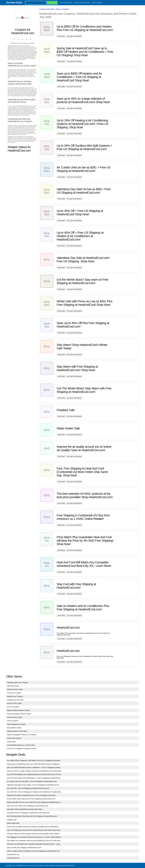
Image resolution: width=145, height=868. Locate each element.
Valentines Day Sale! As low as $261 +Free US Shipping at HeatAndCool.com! (33, 785)
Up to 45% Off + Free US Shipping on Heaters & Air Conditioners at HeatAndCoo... (35, 792)
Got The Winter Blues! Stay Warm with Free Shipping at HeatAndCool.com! (32, 816)
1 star (15, 39)
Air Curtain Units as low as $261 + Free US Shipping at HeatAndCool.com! (32, 781)
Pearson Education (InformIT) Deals (19, 714)
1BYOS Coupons (13, 721)
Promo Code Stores (66, 3)
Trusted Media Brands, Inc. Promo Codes (21, 745)
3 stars (23, 39)
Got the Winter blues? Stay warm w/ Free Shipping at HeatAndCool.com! (31, 799)
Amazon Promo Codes (14, 717)
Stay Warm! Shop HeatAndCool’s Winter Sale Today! (24, 809)
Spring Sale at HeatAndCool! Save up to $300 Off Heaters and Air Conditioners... (34, 764)
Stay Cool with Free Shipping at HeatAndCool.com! (24, 848)
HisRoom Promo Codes (15, 689)
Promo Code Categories (82, 3)
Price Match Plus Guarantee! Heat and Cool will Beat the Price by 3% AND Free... (34, 841)
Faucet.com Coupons (14, 693)
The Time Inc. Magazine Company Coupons (22, 749)
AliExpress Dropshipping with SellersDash (62, 865)
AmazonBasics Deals (14, 728)
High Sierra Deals (13, 686)
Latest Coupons (97, 3)
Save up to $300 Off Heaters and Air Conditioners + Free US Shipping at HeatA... (34, 768)
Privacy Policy (39, 865)
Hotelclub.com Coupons (15, 696)
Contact (31, 865)
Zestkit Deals (11, 742)
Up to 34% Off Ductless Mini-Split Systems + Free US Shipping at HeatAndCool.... (34, 778)
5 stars (31, 39)
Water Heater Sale (13, 823)
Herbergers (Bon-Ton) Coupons (17, 683)
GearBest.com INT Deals (15, 700)
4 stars (27, 39)
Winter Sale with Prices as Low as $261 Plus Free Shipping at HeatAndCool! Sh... (34, 802)
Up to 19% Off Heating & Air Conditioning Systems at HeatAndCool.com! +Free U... (35, 774)
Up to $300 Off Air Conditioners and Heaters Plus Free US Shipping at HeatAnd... (34, 760)
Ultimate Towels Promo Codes (17, 731)
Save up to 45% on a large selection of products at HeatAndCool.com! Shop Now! (34, 771)
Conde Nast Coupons (14, 738)
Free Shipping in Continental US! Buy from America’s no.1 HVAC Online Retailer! (34, 837)
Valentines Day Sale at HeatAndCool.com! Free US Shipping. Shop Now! (31, 795)
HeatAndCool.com (13, 854)
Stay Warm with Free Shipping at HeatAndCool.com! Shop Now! (28, 813)
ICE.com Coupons (13, 707)
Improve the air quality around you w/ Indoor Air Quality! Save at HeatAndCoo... (33, 827)
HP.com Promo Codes (14, 703)
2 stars (19, 39)
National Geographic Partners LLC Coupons (22, 735)
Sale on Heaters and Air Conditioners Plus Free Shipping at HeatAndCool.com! (33, 851)
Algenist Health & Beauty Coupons (18, 710)
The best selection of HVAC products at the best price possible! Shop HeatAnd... (34, 834)
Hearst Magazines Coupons (16, 724)
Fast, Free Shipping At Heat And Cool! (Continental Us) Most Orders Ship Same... (34, 830)
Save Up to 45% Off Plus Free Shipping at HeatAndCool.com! (27, 806)
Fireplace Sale (12, 820)
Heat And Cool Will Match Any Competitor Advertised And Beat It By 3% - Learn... (34, 844)
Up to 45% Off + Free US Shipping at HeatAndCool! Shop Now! (28, 788)
